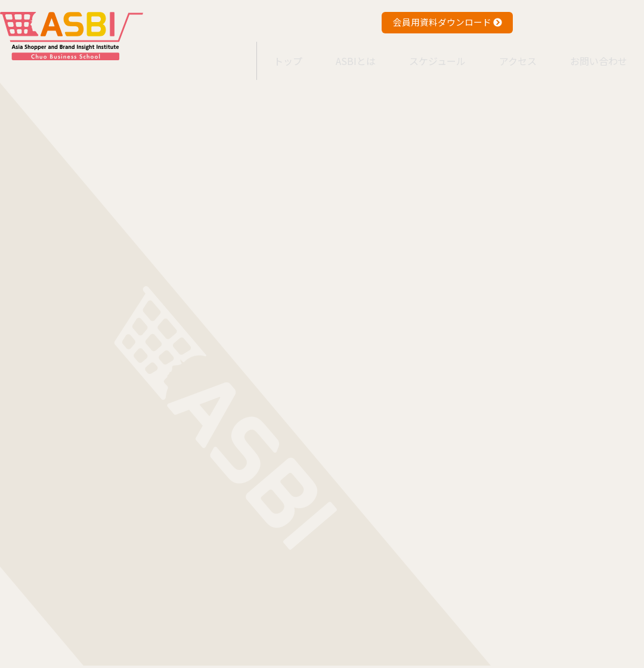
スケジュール (422, 53)
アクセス (509, 53)
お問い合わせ (596, 53)
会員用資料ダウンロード (448, 22)
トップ (260, 53)
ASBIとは (335, 53)
